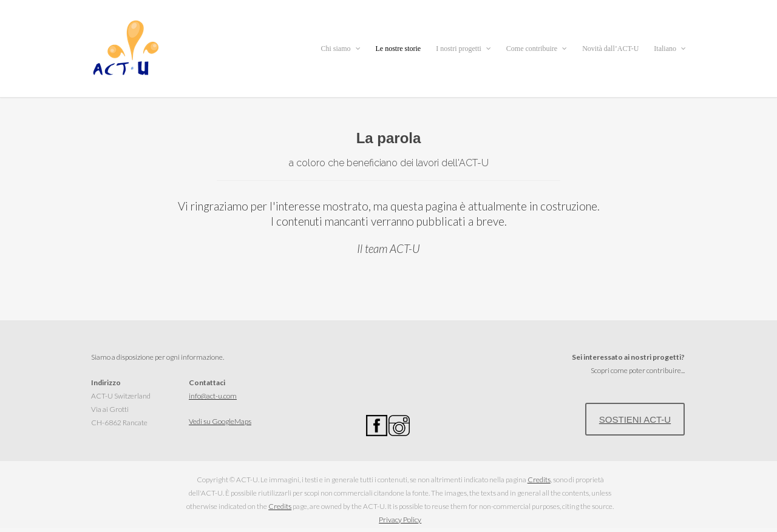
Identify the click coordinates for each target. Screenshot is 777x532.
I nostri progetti (463, 49)
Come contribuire (537, 49)
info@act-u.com (213, 396)
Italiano (670, 49)
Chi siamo (340, 49)
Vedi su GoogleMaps (220, 421)
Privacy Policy (400, 520)
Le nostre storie (399, 49)
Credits (539, 480)
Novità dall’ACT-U (610, 49)
